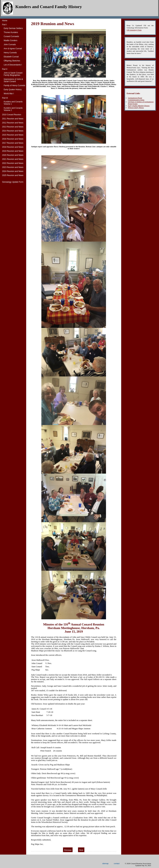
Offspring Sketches (12, 61)
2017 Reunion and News (13, 143)
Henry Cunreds (10, 53)
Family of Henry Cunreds (14, 85)
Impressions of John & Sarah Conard (13, 80)
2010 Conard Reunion (12, 115)
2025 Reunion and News (13, 175)
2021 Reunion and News (13, 159)
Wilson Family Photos (136, 108)
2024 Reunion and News (13, 171)
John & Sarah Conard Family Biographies (13, 74)
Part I (4, 25)
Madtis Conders (11, 40)
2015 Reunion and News (13, 135)
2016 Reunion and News (13, 139)
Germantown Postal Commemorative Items (136, 99)
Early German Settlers (13, 28)
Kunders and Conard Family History (49, 7)
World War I (9, 94)
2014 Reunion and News (13, 131)
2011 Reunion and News (13, 119)
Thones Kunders (11, 32)
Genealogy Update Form (13, 182)
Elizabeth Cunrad (11, 57)
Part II (5, 69)
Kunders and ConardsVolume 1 (13, 103)
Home (5, 21)
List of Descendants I (13, 65)
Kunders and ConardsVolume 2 (13, 109)
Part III (5, 98)
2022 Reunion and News (13, 163)
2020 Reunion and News (13, 155)
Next (81, 850)
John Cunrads (10, 45)
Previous (68, 850)
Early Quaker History (13, 90)
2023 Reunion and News (13, 167)
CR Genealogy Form (134, 30)
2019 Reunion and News (13, 151)
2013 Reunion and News (13, 127)
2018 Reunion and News (13, 147)
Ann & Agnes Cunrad (13, 49)
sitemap (105, 863)
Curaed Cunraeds (11, 36)
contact (117, 863)
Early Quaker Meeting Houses (139, 106)
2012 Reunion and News (13, 123)
